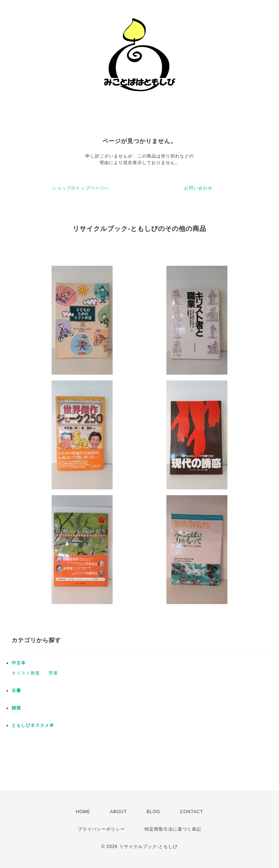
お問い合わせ (198, 188)
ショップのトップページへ (81, 188)
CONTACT (191, 812)
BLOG (153, 812)
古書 (16, 690)
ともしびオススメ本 (33, 725)
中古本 (19, 663)
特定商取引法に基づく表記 (173, 829)
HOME (83, 812)
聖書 (53, 673)
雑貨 (16, 708)
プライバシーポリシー (101, 829)
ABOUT (118, 812)
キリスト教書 (26, 673)
